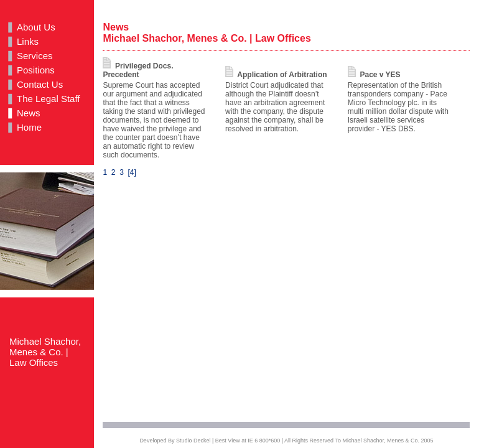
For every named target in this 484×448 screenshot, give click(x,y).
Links (28, 41)
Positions (36, 70)
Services (35, 56)
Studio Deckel (193, 441)
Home (29, 127)
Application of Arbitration (276, 75)
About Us (36, 27)
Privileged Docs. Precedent (138, 70)
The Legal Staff (48, 99)
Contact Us (40, 84)
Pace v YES (374, 75)
